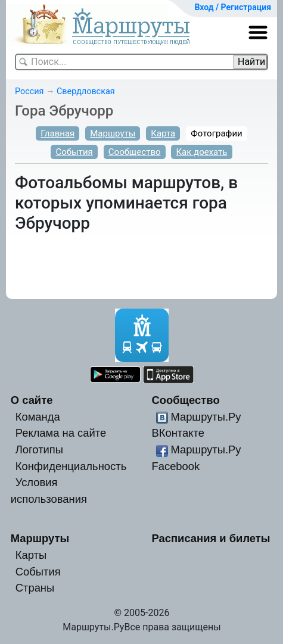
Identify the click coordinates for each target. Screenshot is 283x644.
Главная (57, 133)
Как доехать (201, 152)
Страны (35, 588)
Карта (163, 133)
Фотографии (217, 133)
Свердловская (86, 91)
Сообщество (135, 152)
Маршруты (113, 133)
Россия (29, 91)
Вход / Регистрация (233, 7)
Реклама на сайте (61, 433)
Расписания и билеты (211, 538)
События (74, 152)
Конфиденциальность (71, 466)
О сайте (32, 400)
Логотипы (39, 449)
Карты (31, 555)
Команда (38, 417)
